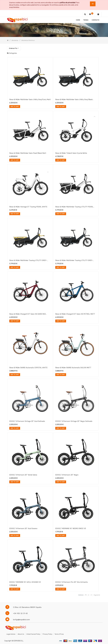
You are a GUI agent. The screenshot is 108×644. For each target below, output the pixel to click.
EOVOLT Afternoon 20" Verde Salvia (23, 475)
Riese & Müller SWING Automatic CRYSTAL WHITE (28, 368)
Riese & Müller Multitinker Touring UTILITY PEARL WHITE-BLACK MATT (74, 207)
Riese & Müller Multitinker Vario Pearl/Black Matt (28, 153)
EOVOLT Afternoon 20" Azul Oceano (23, 528)
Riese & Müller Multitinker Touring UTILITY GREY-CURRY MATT (28, 261)
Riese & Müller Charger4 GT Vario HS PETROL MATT (75, 314)
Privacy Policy (47, 634)
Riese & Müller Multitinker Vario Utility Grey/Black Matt (74, 100)
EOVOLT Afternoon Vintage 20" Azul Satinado (27, 421)
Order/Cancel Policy (33, 634)
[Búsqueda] (99, 47)
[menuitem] (78, 20)
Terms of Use (59, 634)
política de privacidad (68, 3)
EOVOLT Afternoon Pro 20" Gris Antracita (71, 582)
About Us (21, 634)
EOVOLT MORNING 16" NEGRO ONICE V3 (71, 528)
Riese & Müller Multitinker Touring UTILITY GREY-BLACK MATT (74, 261)
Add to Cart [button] (15, 107)
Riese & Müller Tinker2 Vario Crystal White (71, 153)
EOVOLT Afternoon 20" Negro (67, 475)
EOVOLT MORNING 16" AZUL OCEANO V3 (25, 582)
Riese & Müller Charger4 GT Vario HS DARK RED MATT (28, 314)
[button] (14, 48)
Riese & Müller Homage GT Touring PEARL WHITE (28, 207)
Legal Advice (11, 634)
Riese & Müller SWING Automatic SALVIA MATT (73, 368)
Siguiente (97, 595)
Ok (93, 4)
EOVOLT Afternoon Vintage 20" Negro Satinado (74, 421)
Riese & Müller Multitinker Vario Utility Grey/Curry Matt (30, 100)
